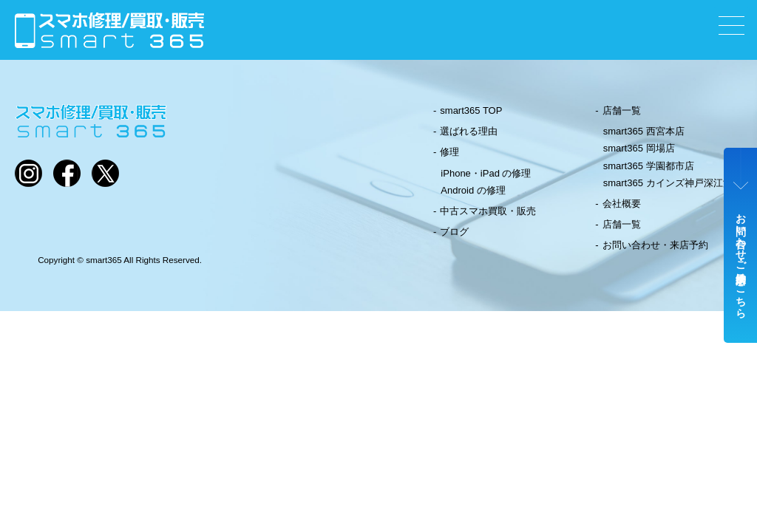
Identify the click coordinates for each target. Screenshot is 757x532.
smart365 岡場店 (639, 148)
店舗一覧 (622, 110)
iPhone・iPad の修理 (486, 173)
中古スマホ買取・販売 (488, 211)
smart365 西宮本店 (644, 131)
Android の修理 (473, 190)
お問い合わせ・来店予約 (655, 245)
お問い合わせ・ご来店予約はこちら (741, 260)
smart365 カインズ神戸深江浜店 (673, 183)
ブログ (454, 232)
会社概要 (622, 204)
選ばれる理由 (469, 131)
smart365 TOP (471, 110)
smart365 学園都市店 (649, 166)
